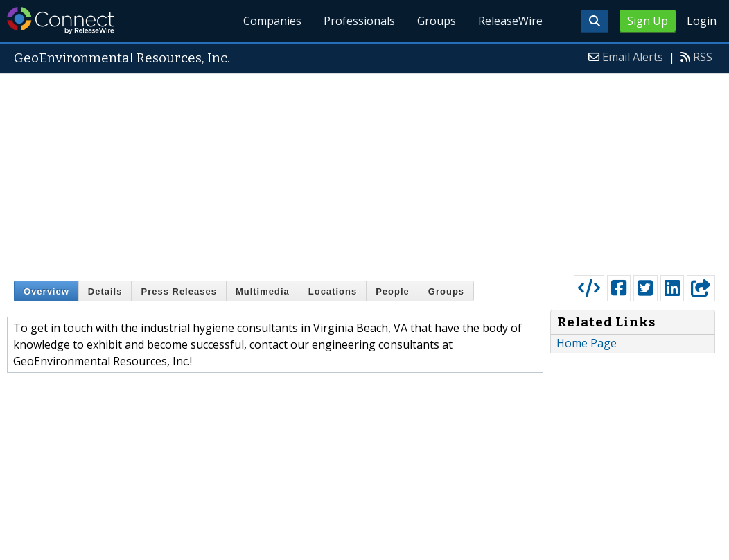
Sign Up (648, 21)
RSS (703, 57)
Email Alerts (633, 57)
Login (702, 21)
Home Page (587, 343)
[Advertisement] (364, 171)
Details (105, 291)
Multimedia (263, 291)
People (393, 291)
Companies (273, 21)
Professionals (360, 21)
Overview (46, 291)
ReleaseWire (510, 21)
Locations (333, 291)
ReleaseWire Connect (61, 20)
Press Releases (178, 291)
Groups (437, 21)
